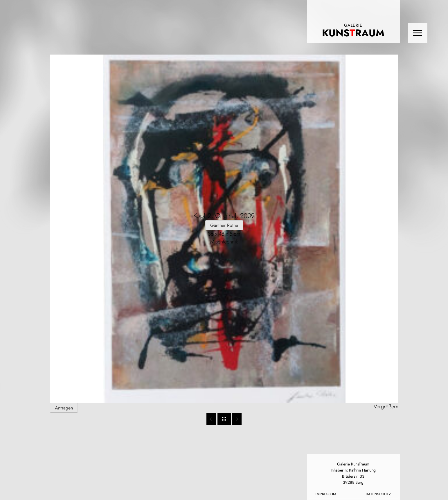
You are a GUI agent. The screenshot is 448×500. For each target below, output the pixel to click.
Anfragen (64, 408)
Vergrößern (386, 407)
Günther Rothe (224, 225)
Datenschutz (378, 494)
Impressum (326, 494)
